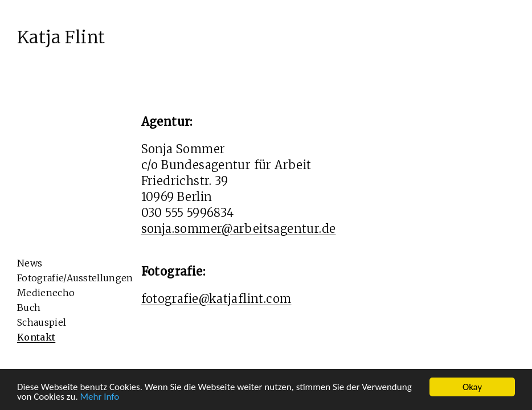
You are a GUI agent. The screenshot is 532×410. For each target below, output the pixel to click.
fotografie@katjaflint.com (216, 299)
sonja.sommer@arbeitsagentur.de (239, 229)
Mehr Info (100, 397)
